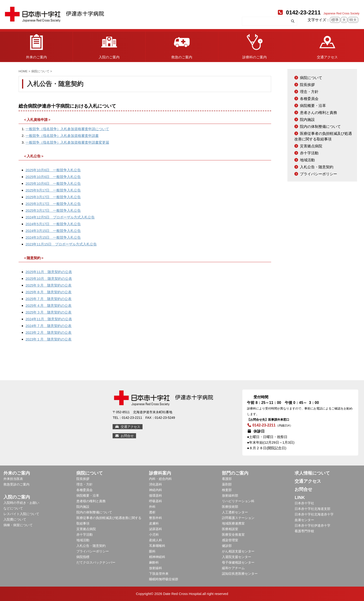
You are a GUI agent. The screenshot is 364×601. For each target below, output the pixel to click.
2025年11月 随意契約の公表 (49, 272)
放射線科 (156, 568)
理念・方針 (309, 92)
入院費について (15, 519)
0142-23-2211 (299, 12)
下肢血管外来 (159, 574)
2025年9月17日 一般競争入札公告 (53, 190)
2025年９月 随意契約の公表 (49, 285)
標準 (335, 20)
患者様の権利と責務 (91, 501)
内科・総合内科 (160, 479)
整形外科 (156, 518)
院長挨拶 (307, 85)
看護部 (227, 479)
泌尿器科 (156, 529)
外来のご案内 (36, 45)
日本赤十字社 (304, 503)
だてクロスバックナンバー (96, 562)
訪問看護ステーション (238, 518)
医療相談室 (230, 529)
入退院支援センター (237, 557)
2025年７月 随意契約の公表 (49, 299)
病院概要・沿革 (313, 106)
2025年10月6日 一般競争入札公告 (53, 170)
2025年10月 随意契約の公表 (49, 279)
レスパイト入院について (21, 514)
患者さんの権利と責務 (318, 113)
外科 (152, 507)
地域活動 (307, 160)
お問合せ (124, 436)
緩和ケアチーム (233, 568)
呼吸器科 (156, 501)
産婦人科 (156, 540)
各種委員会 (309, 99)
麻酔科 (154, 562)
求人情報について (312, 473)
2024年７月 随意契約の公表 (49, 326)
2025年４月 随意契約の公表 (49, 305)
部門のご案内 (235, 473)
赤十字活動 (309, 153)
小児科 (154, 535)
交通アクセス (327, 45)
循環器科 (156, 495)
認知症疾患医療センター (240, 574)
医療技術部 (230, 507)
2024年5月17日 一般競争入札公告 (53, 224)
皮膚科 (154, 523)
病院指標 (83, 557)
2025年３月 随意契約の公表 (49, 312)
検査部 (227, 490)
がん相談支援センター (238, 551)
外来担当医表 (13, 479)
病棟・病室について (18, 525)
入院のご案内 (109, 45)
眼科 (152, 551)
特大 (353, 20)
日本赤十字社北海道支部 (312, 509)
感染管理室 (230, 540)
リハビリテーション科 (238, 501)
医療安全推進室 (233, 535)
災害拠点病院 (311, 146)
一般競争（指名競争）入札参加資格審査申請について (67, 129)
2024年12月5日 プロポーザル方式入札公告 (60, 217)
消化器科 (156, 484)
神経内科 (156, 490)
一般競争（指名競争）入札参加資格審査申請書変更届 (67, 142)
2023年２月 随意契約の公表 (49, 332)
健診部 (227, 546)
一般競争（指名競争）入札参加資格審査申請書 (62, 136)
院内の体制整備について (320, 127)
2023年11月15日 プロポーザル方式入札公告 (61, 244)
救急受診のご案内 (16, 484)
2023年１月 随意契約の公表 (49, 339)
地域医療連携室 (233, 523)
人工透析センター (235, 512)
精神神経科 (157, 557)
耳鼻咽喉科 (157, 546)
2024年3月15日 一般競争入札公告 (53, 231)
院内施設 (307, 120)
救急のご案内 (182, 45)
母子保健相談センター (238, 562)
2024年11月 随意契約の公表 (49, 319)
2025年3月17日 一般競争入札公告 (53, 197)
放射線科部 (230, 495)
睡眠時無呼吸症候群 (164, 579)
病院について (311, 78)
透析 (152, 512)
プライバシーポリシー (318, 174)
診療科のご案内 (255, 45)
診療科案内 (160, 473)
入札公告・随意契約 (317, 167)
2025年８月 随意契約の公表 (49, 292)
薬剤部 (227, 484)
